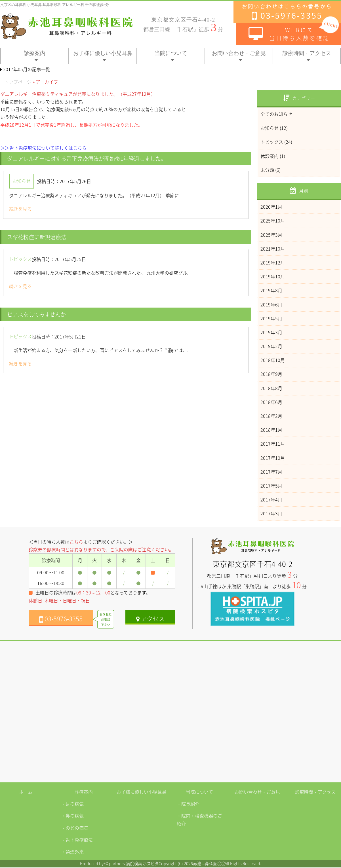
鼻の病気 (75, 816)
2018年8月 (271, 388)
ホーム (26, 792)
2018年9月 (271, 374)
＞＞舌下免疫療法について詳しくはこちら (43, 148)
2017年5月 (271, 486)
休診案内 (270, 156)
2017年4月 (271, 499)
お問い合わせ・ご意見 (239, 53)
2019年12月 (273, 262)
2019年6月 (271, 304)
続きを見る (20, 209)
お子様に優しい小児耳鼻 (103, 53)
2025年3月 (271, 235)
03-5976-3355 (61, 619)
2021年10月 (273, 249)
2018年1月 (271, 430)
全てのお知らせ (276, 114)
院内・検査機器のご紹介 (199, 820)
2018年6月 (271, 402)
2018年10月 (273, 360)
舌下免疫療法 (79, 840)
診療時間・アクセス (307, 53)
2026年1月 (271, 207)
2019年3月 (271, 332)
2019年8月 (271, 290)
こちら (76, 542)
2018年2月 (271, 416)
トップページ (18, 82)
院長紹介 (190, 804)
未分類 (267, 170)
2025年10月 (273, 221)
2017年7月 (271, 472)
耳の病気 (75, 804)
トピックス (20, 259)
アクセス (150, 619)
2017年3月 (271, 513)
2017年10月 (273, 458)
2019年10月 (273, 276)
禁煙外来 (75, 852)
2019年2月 (271, 346)
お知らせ (22, 181)
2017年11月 (273, 444)
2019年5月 (271, 318)
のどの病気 (77, 828)
